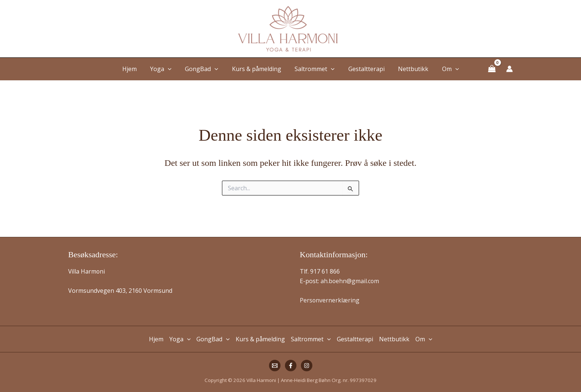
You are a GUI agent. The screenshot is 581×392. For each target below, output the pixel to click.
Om (445, 69)
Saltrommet (314, 69)
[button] (172, 69)
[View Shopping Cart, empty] (492, 69)
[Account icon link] (509, 69)
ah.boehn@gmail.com (350, 281)
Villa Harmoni (87, 271)
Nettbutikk (409, 69)
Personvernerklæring (330, 300)
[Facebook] (291, 366)
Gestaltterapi (364, 69)
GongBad (204, 69)
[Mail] (275, 366)
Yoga (165, 69)
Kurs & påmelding (257, 69)
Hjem (135, 69)
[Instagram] (307, 366)
